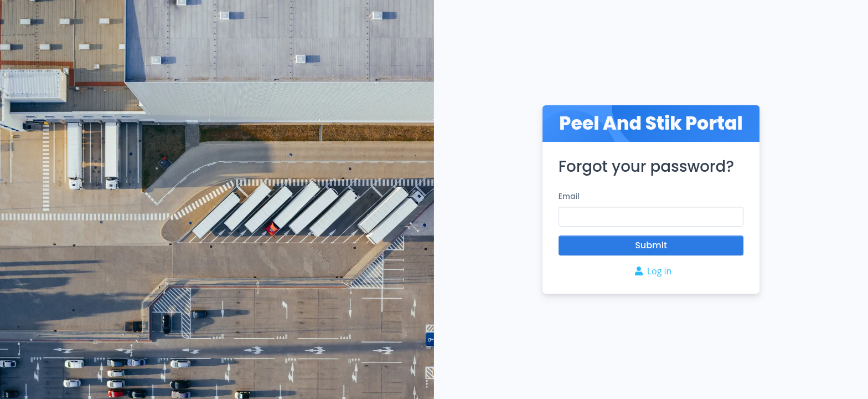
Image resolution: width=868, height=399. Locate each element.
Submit (651, 245)
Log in (653, 271)
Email (569, 196)
